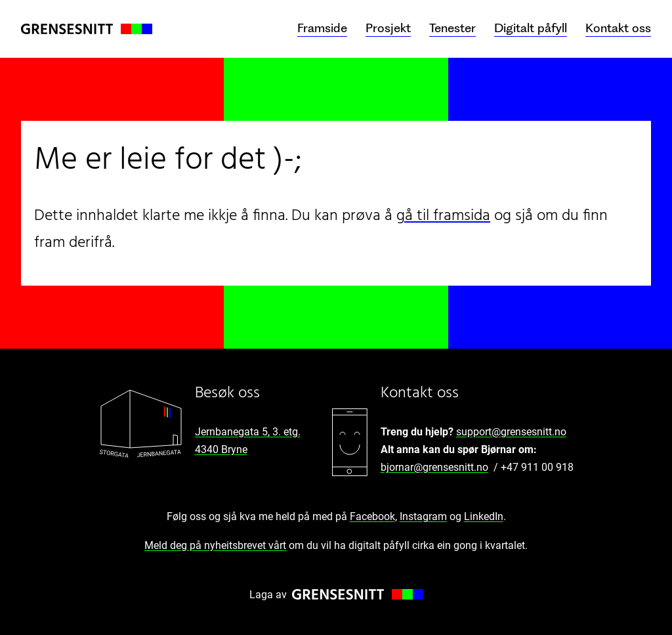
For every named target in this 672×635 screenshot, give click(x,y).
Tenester (452, 28)
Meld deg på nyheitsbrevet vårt (215, 545)
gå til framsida (443, 216)
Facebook (372, 516)
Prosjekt (388, 28)
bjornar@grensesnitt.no (434, 467)
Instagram (423, 516)
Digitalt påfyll (531, 28)
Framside (322, 28)
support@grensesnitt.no (511, 432)
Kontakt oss (618, 28)
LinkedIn (484, 516)
